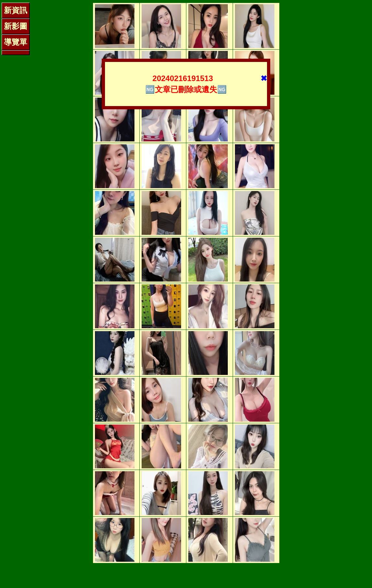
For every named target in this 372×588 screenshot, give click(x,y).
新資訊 (16, 10)
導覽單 (16, 42)
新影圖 (16, 26)
